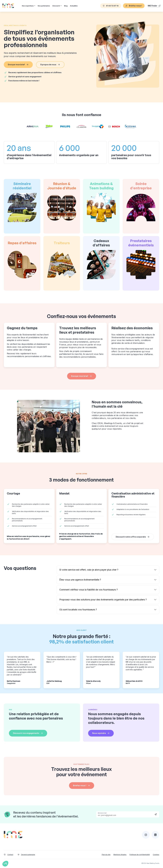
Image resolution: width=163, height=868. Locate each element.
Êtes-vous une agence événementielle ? (80, 580)
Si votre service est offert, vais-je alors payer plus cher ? (89, 570)
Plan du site (106, 855)
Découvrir (56, 6)
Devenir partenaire (26, 855)
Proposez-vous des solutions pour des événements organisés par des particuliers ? (103, 600)
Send (156, 814)
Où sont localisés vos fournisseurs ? (78, 610)
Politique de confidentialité (140, 855)
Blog (66, 6)
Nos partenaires (44, 6)
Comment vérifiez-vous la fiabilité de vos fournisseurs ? (89, 590)
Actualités (74, 6)
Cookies (156, 855)
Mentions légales (120, 855)
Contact (9, 855)
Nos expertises (28, 6)
